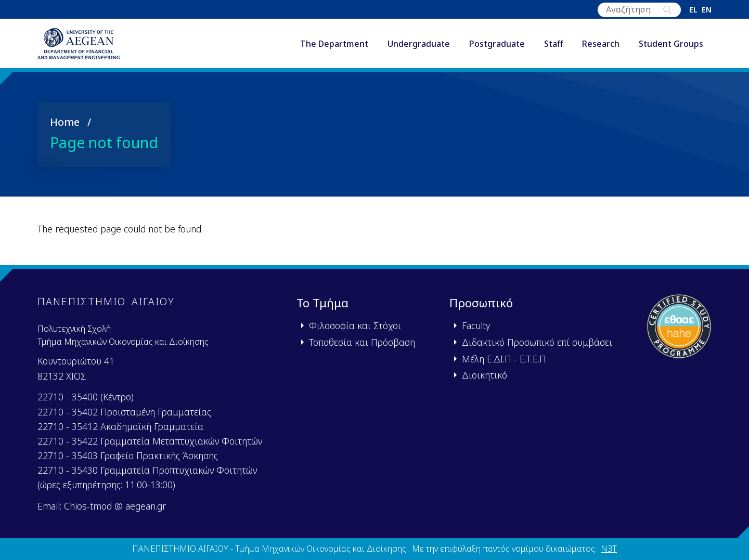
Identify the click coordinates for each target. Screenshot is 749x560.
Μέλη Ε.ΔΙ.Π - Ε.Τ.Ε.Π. (505, 359)
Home (65, 126)
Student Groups (671, 46)
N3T (609, 549)
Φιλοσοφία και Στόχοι (355, 325)
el (693, 10)
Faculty (476, 325)
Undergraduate (419, 46)
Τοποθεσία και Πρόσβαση (362, 342)
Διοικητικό (485, 375)
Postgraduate (497, 46)
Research (601, 46)
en (707, 10)
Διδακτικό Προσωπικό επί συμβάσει (537, 342)
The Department (334, 46)
